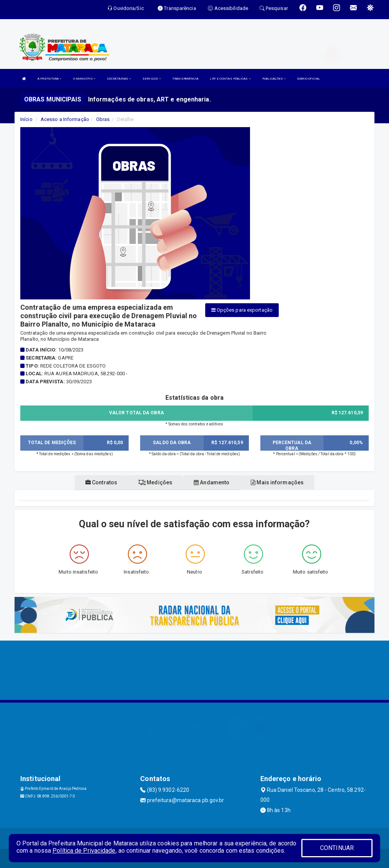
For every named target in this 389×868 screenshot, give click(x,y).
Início (26, 119)
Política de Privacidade (84, 851)
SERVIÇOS (152, 79)
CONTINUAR (337, 848)
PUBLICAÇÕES (274, 79)
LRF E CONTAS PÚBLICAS (230, 79)
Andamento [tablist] (212, 482)
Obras (103, 119)
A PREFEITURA (49, 79)
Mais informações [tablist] (277, 482)
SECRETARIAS (119, 79)
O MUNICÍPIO (84, 79)
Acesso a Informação (65, 119)
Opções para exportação (242, 310)
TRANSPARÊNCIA (185, 79)
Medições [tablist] (155, 482)
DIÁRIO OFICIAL (309, 79)
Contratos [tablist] (101, 482)
